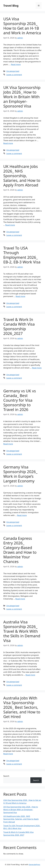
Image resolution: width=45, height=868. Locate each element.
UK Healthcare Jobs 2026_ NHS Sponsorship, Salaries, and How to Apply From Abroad (22, 176)
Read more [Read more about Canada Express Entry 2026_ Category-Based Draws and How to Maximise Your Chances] (20, 599)
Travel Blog (11, 6)
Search (6, 776)
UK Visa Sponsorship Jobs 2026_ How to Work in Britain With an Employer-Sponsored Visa (22, 97)
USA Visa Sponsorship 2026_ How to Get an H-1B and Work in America (22, 26)
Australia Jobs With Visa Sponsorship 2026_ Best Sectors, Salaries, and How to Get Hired (22, 707)
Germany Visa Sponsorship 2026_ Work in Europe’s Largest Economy (20, 474)
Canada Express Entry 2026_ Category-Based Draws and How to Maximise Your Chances (20, 550)
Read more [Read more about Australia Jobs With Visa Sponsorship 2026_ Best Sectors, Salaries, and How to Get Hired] (8, 754)
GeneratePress (34, 864)
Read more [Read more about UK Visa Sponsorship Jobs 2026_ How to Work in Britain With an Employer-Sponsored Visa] (8, 143)
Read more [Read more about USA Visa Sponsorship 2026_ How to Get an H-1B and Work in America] (16, 64)
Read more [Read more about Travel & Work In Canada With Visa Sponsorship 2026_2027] (37, 368)
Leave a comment (14, 75)
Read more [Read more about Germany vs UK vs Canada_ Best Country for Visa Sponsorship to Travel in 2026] (8, 444)
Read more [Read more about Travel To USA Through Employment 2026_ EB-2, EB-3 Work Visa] (20, 296)
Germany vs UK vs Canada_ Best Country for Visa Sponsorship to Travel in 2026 (20, 400)
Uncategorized (13, 71)
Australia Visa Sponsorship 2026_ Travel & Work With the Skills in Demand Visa (22, 631)
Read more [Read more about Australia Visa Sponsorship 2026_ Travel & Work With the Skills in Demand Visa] (30, 675)
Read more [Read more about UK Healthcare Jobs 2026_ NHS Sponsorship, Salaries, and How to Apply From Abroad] (10, 225)
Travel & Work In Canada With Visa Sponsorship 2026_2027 (19, 326)
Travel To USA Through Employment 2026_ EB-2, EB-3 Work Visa (22, 255)
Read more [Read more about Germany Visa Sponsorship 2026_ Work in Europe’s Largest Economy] (22, 515)
